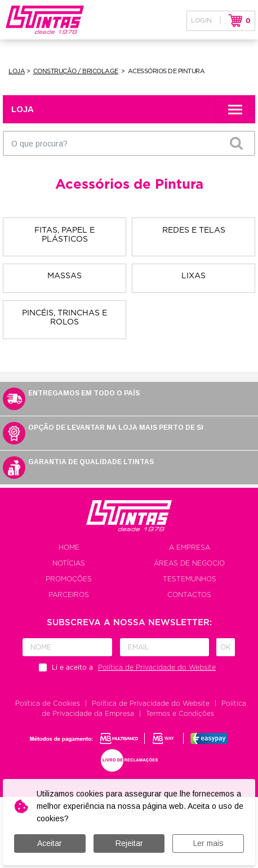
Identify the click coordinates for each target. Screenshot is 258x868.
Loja (17, 71)
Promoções (69, 579)
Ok (226, 647)
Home (69, 547)
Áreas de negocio (189, 563)
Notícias (69, 563)
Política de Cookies (48, 704)
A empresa (190, 547)
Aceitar (50, 843)
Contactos (189, 595)
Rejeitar (129, 843)
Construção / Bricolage (76, 71)
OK (236, 143)
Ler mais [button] (208, 843)
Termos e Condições (180, 714)
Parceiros (69, 595)
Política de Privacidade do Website (151, 704)
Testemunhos (190, 579)
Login (201, 21)
